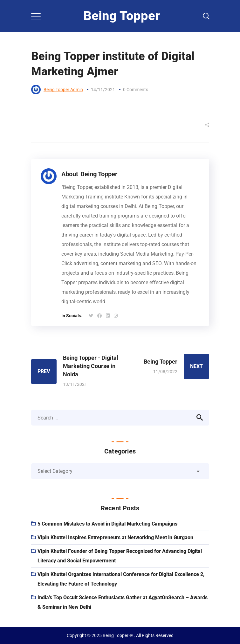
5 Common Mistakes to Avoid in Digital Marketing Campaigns (107, 524)
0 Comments (136, 90)
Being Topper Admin (63, 90)
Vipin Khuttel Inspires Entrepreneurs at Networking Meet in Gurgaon (115, 537)
